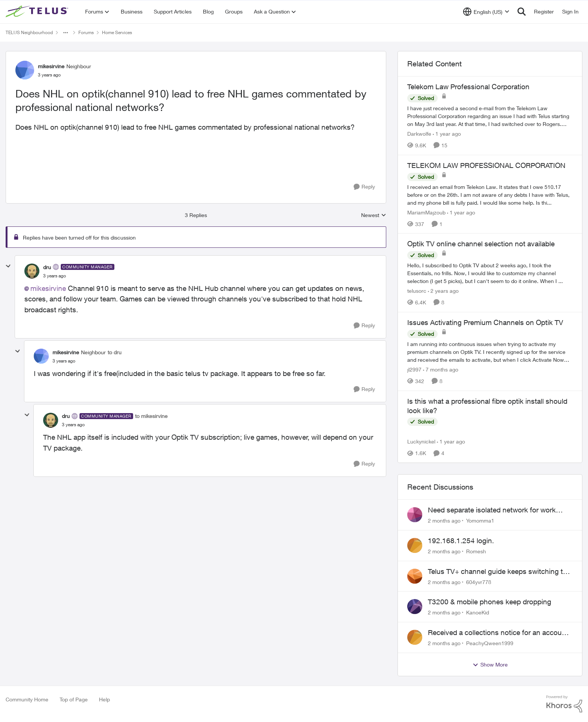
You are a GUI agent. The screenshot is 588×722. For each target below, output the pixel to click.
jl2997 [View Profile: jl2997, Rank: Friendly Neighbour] (414, 369)
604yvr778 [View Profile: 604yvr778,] (479, 582)
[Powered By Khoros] (564, 704)
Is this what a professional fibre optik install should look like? (487, 406)
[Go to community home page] (38, 12)
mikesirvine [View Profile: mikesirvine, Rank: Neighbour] (51, 66)
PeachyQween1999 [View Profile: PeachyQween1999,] (490, 643)
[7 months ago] (441, 369)
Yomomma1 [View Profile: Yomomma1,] (480, 521)
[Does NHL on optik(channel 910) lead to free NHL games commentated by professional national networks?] (55, 276)
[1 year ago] (447, 134)
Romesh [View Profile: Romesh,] (476, 551)
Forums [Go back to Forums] (86, 32)
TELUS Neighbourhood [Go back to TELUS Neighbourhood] (29, 32)
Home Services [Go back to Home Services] (117, 32)
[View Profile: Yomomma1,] (415, 515)
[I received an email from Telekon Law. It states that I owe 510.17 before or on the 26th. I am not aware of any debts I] (490, 194)
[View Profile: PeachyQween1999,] (415, 637)
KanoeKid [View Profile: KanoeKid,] (478, 612)
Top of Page (74, 699)
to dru (115, 352)
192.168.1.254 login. (461, 541)
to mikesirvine (151, 416)
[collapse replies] (8, 266)
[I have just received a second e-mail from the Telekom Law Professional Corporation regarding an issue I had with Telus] (490, 116)
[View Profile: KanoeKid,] (415, 607)
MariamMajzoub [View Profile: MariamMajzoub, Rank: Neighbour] (426, 212)
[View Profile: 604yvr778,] (415, 576)
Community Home (27, 699)
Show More (490, 665)
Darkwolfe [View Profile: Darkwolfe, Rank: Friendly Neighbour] (419, 134)
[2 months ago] (444, 521)
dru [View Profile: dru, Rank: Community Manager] (47, 267)
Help (104, 699)
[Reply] (364, 187)
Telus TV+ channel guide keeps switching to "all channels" (497, 572)
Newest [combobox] (374, 215)
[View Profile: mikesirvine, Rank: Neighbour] (25, 70)
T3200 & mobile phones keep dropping (490, 602)
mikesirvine (48, 288)
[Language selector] (486, 12)
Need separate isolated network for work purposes (492, 510)
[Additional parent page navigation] (66, 33)
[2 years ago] (443, 291)
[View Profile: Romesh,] (415, 545)
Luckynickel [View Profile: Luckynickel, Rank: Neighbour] (421, 441)
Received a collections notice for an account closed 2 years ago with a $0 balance (498, 633)
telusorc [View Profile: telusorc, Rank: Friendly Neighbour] (417, 291)
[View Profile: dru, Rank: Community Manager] (32, 271)
